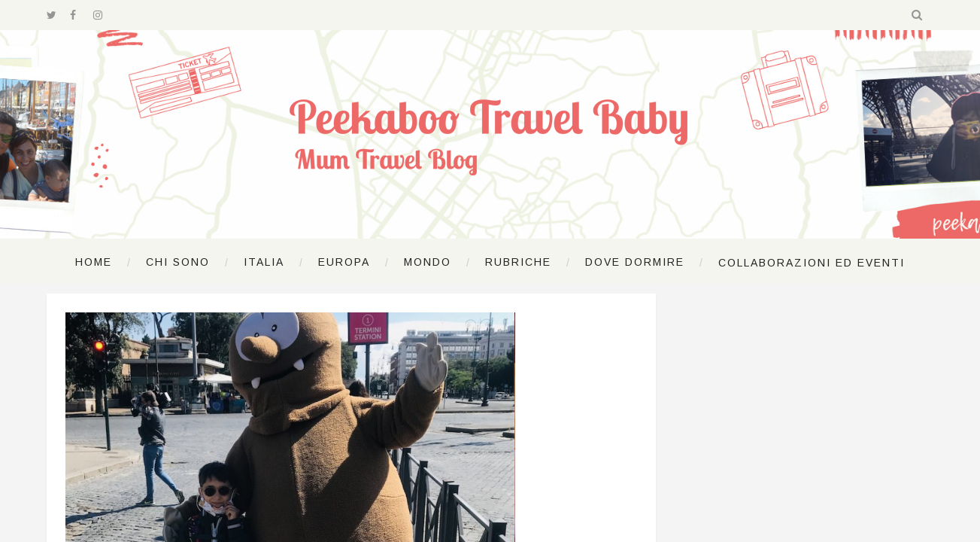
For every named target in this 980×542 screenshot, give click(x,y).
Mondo (428, 262)
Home (94, 262)
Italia (264, 262)
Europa (344, 262)
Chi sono (178, 262)
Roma (357, 318)
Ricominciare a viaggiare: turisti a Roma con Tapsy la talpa (469, 353)
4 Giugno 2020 (344, 389)
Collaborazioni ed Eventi (812, 263)
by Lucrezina (436, 389)
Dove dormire (635, 262)
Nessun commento (532, 389)
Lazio (321, 318)
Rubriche (518, 262)
